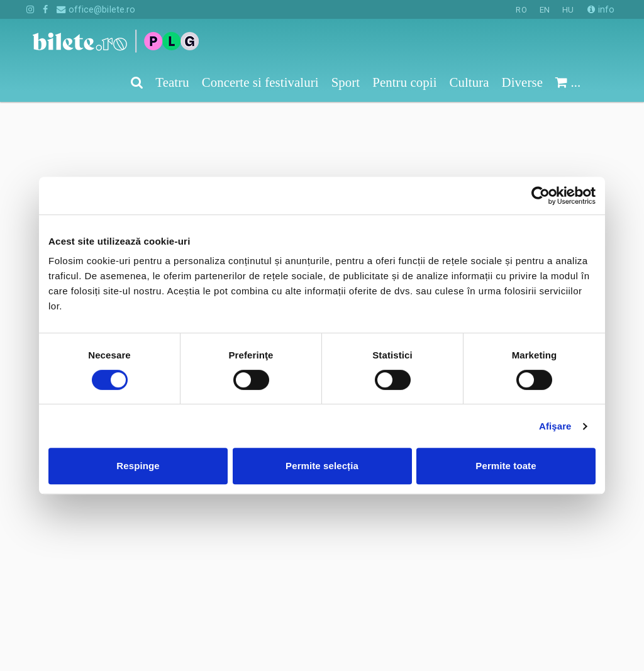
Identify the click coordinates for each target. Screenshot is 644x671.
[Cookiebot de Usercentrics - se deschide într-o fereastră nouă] (541, 196)
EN (545, 10)
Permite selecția (322, 466)
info (601, 9)
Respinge (138, 466)
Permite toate (506, 466)
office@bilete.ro (96, 9)
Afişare (555, 426)
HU (568, 10)
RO (521, 10)
